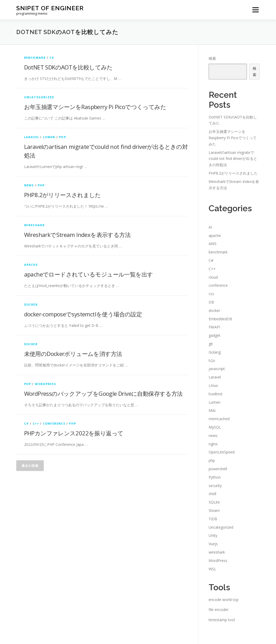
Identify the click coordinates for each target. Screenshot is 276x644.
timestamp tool (222, 620)
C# (52, 58)
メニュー (255, 10)
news (29, 185)
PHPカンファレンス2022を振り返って (74, 433)
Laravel (32, 137)
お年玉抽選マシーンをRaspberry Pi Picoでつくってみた (95, 107)
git (211, 344)
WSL (212, 569)
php (63, 137)
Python (215, 477)
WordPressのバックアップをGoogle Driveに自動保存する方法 (103, 393)
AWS (213, 244)
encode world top (224, 600)
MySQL (215, 427)
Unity (213, 535)
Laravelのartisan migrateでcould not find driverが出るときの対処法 (233, 159)
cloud (213, 277)
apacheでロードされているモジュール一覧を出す (89, 274)
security (215, 486)
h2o (212, 361)
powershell (218, 469)
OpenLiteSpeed (222, 452)
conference (54, 423)
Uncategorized (39, 97)
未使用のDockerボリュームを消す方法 (73, 354)
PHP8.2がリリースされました (63, 195)
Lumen (49, 137)
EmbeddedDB (220, 319)
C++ (36, 423)
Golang (215, 352)
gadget (215, 335)
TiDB (213, 519)
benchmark (35, 58)
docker (31, 304)
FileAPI (214, 327)
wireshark (34, 225)
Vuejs (213, 544)
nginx (213, 444)
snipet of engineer (50, 8)
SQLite (214, 502)
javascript (217, 369)
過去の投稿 (30, 466)
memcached (219, 419)
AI (210, 227)
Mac (212, 410)
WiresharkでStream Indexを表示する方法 (77, 235)
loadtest (216, 394)
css (211, 294)
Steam (214, 510)
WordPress (46, 384)
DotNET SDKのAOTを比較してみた (68, 67)
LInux (213, 385)
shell (212, 494)
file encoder (219, 610)
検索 (212, 58)
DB (211, 302)
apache (31, 265)
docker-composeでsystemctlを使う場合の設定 (83, 314)
